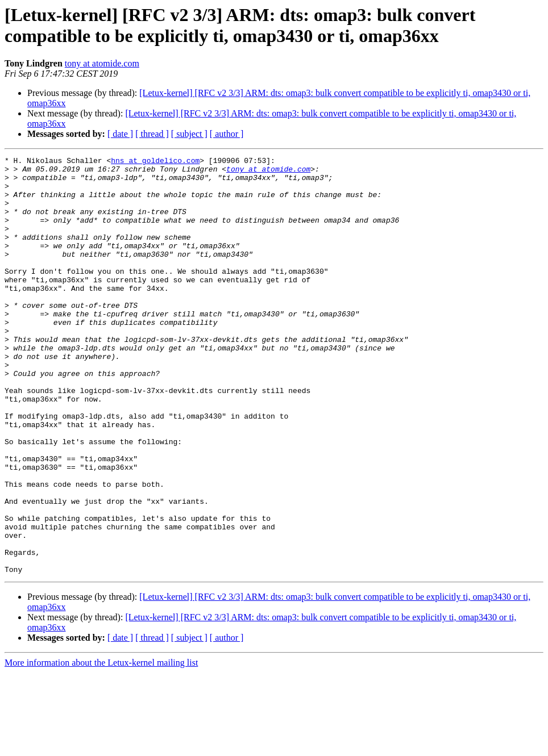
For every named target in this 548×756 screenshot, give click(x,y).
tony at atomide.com (102, 63)
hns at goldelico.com (155, 162)
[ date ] (120, 134)
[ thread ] (152, 134)
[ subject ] (189, 134)
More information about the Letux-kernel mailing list (101, 746)
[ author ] (227, 134)
